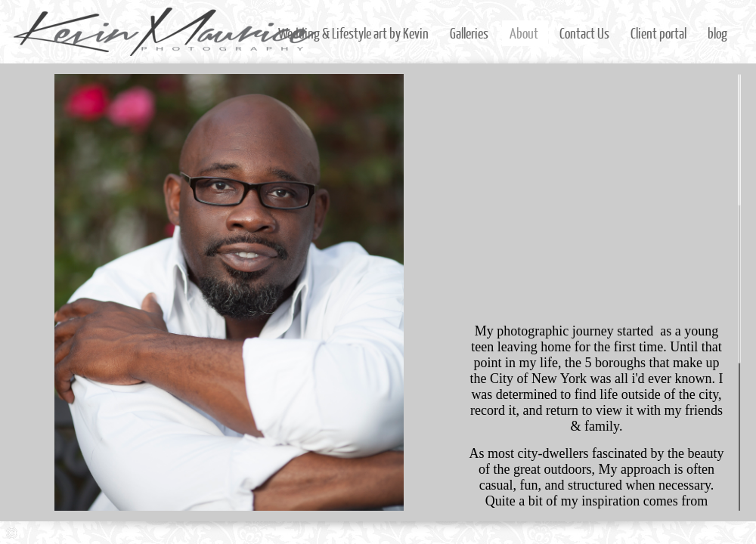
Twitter (679, 533)
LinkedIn (701, 533)
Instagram (657, 533)
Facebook (635, 533)
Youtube (745, 533)
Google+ (723, 533)
